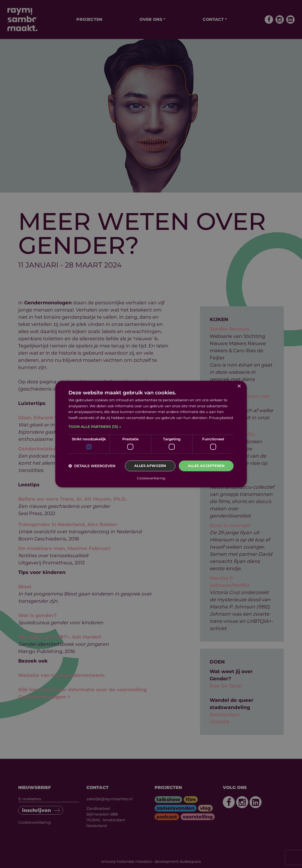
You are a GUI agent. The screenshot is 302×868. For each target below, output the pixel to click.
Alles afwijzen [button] (150, 466)
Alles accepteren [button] (206, 466)
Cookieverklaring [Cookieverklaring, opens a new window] (151, 478)
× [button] (239, 386)
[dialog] (151, 434)
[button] (151, 427)
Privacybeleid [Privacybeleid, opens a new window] (221, 418)
